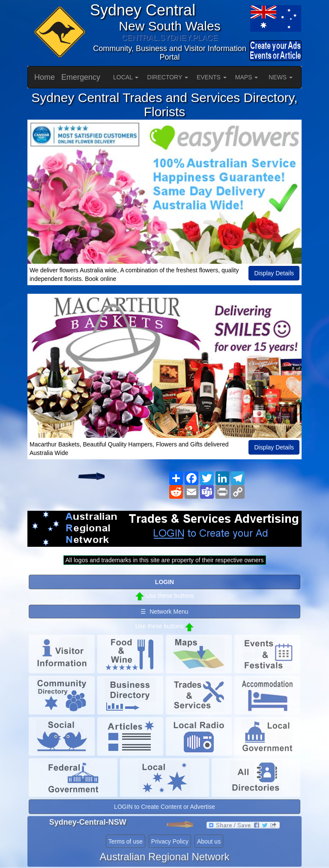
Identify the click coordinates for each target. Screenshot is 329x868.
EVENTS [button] (212, 77)
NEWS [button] (281, 77)
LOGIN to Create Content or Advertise (164, 807)
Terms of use (126, 841)
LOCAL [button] (126, 77)
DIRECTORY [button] (167, 77)
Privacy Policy (170, 841)
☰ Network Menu (164, 612)
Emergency (81, 77)
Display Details (274, 273)
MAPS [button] (247, 77)
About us (209, 841)
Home (45, 77)
